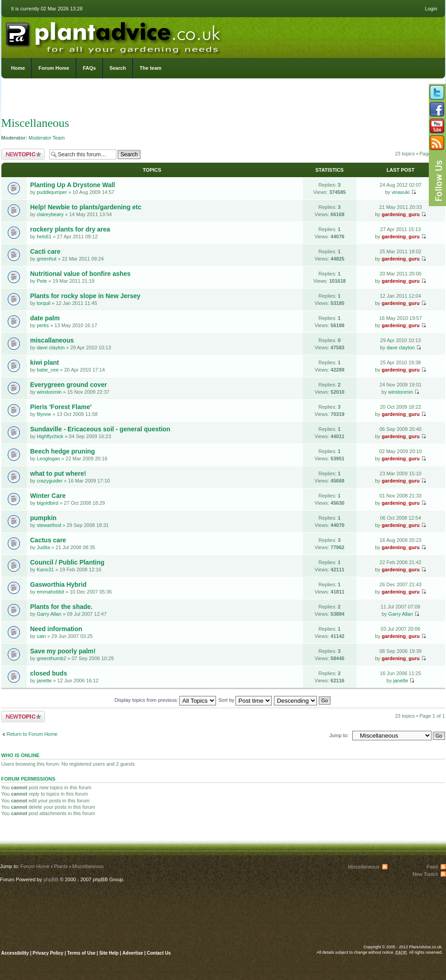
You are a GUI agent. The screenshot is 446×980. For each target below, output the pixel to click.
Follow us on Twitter (437, 92)
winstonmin (49, 392)
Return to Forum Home (32, 734)
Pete (42, 281)
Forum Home (54, 68)
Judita (43, 547)
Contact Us (159, 953)
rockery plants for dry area (70, 229)
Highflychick (50, 436)
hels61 (44, 237)
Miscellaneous (35, 123)
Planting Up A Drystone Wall (73, 185)
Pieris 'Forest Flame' (61, 407)
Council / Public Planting (67, 562)
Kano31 (45, 570)
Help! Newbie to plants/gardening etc (86, 207)
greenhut (46, 259)
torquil (43, 303)
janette (44, 681)
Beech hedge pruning (63, 451)
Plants (61, 866)
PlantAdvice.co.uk (114, 35)
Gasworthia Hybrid (58, 584)
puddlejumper (52, 192)
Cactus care (48, 540)
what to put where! (58, 473)
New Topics (425, 874)
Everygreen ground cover (69, 385)
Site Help (109, 953)
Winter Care (48, 496)
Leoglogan (48, 459)
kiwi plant (45, 362)
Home (18, 68)
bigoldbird (48, 503)
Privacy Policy (49, 953)
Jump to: (339, 735)
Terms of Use (81, 953)
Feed (432, 867)
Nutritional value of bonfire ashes (81, 274)
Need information (56, 629)
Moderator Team (47, 138)
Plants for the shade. (62, 607)
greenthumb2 (51, 658)
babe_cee (48, 370)
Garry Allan (49, 614)
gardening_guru (401, 214)
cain (41, 636)
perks (43, 325)
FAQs (89, 68)
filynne (44, 414)
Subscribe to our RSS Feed (437, 143)
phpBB (51, 879)
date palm (45, 318)
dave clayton (51, 348)
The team (150, 68)
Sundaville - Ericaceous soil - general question (101, 429)
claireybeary (50, 214)
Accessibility (15, 953)
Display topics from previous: (165, 700)
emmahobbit (50, 592)
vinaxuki (401, 192)
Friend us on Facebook (437, 109)
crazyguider (50, 481)
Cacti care (46, 251)
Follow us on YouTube (437, 126)
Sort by (245, 700)
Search (118, 68)
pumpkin (43, 518)
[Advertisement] (223, 100)
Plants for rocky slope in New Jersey (86, 296)
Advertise (133, 953)
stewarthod (49, 525)
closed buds (49, 673)
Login (431, 9)
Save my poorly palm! (63, 651)
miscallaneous (52, 340)
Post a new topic (23, 154)
